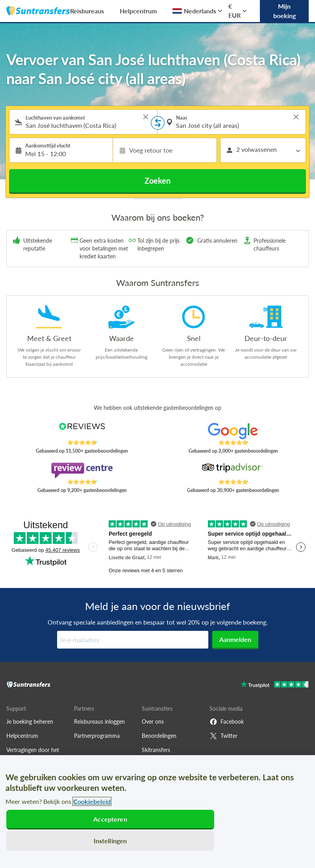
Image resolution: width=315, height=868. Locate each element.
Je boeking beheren (30, 721)
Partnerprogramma (97, 736)
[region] (157, 812)
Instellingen (110, 841)
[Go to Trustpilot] (275, 685)
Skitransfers (156, 750)
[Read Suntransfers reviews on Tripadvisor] (233, 470)
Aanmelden (235, 639)
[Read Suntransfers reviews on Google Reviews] (233, 431)
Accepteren (110, 819)
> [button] (146, 117)
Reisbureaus (87, 11)
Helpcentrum (138, 11)
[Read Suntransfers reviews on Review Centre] (82, 470)
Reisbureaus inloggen (99, 721)
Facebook (227, 722)
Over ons (153, 721)
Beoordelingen (159, 736)
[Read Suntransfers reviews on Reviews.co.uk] (82, 431)
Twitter (223, 736)
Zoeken (157, 181)
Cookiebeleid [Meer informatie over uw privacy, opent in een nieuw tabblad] (92, 801)
